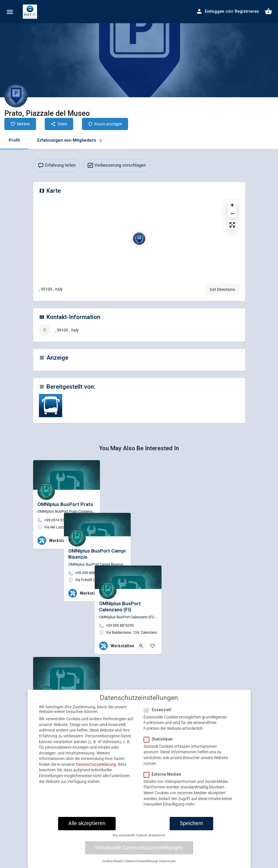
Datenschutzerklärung (96, 770)
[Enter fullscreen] (232, 225)
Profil (14, 140)
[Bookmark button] (91, 541)
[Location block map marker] (139, 239)
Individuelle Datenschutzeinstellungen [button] (139, 853)
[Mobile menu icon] (10, 12)
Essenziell (159, 715)
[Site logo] (31, 12)
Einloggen (215, 11)
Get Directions (222, 289)
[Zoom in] (232, 205)
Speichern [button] (191, 829)
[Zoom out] (232, 214)
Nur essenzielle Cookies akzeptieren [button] (139, 841)
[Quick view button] (80, 541)
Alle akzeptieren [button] (87, 829)
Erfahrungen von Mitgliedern (70, 140)
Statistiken (160, 744)
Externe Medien (164, 779)
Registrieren (247, 11)
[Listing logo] (16, 96)
